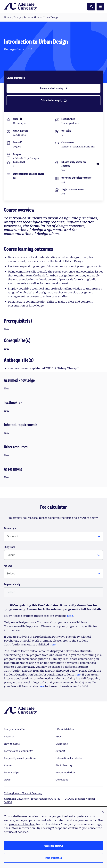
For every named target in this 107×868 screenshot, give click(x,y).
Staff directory (64, 765)
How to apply (12, 744)
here (70, 616)
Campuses (62, 744)
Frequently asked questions (20, 758)
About (59, 737)
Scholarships (11, 772)
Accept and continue (54, 846)
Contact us (62, 780)
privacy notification (22, 824)
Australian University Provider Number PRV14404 (33, 799)
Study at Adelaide (14, 729)
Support (60, 751)
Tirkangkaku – (23, 793)
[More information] (21, 119)
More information (54, 858)
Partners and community (18, 751)
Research (9, 737)
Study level (9, 547)
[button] (103, 812)
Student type (10, 528)
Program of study (12, 584)
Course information (16, 78)
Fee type (8, 566)
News (7, 780)
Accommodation (65, 772)
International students (69, 758)
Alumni (8, 765)
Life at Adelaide (65, 729)
